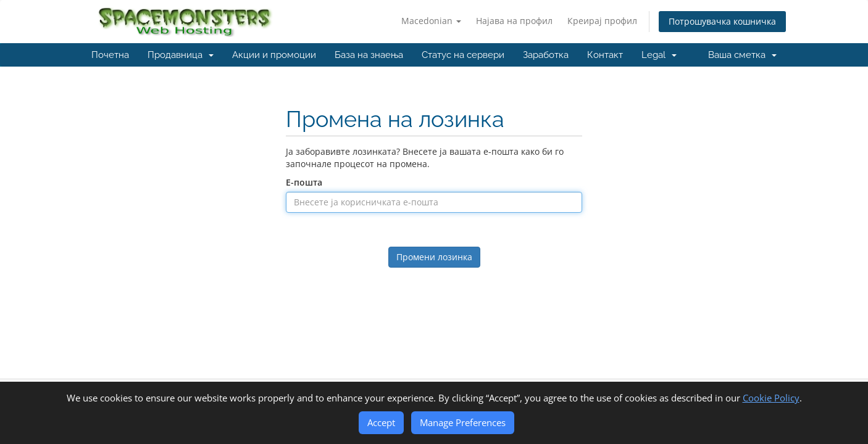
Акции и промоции (274, 55)
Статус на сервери (463, 55)
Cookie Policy (771, 398)
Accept (381, 422)
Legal (659, 55)
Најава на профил (514, 21)
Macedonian (431, 21)
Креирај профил (602, 21)
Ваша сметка (742, 55)
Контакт (605, 55)
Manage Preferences (463, 422)
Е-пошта (304, 182)
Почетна (110, 55)
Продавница (181, 55)
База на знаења (369, 55)
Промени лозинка (434, 257)
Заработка (546, 55)
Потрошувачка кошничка (722, 21)
